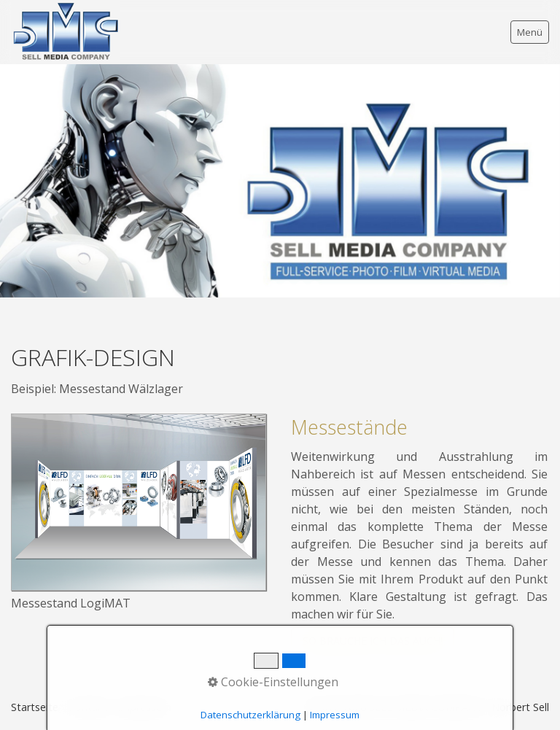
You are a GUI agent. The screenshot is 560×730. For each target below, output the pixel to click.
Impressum (335, 715)
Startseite (35, 707)
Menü (530, 32)
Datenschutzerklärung (250, 715)
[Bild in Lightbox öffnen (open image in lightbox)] (139, 502)
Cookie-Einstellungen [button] (273, 682)
